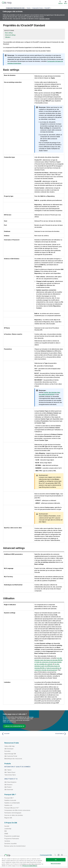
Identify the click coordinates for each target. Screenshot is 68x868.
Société (7, 826)
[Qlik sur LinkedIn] (59, 855)
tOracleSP (47, 8)
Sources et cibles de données (14, 815)
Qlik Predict (8, 787)
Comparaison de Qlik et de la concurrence (17, 810)
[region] (34, 862)
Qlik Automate (9, 790)
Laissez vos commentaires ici (14, 726)
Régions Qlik (8, 818)
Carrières (7, 841)
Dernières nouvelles (11, 843)
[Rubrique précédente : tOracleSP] (17, 734)
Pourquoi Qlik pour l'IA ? (12, 808)
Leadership (8, 829)
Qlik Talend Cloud (10, 772)
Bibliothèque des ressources (13, 759)
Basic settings (9, 33)
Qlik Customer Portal (11, 756)
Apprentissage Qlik (10, 754)
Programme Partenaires (12, 839)
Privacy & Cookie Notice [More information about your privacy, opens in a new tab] (30, 866)
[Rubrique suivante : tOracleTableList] (51, 734)
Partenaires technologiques (13, 813)
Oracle (28, 8)
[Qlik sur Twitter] (55, 855)
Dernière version (44, 19)
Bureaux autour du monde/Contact (15, 846)
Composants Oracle (37, 8)
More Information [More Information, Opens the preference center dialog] (56, 863)
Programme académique (12, 836)
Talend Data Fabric (10, 775)
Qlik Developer (9, 749)
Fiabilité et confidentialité (12, 803)
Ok (56, 860)
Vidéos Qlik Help (10, 746)
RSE (6, 831)
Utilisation (8, 37)
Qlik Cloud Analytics (10, 782)
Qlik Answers (8, 785)
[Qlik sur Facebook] (62, 855)
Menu (66, 3)
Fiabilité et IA (8, 805)
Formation (7, 751)
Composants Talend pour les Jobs (15, 8)
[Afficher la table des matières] (4, 8)
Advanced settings (10, 35)
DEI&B (6, 834)
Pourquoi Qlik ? (9, 798)
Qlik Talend (8, 770)
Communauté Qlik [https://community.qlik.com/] (46, 855)
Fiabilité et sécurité (10, 800)
